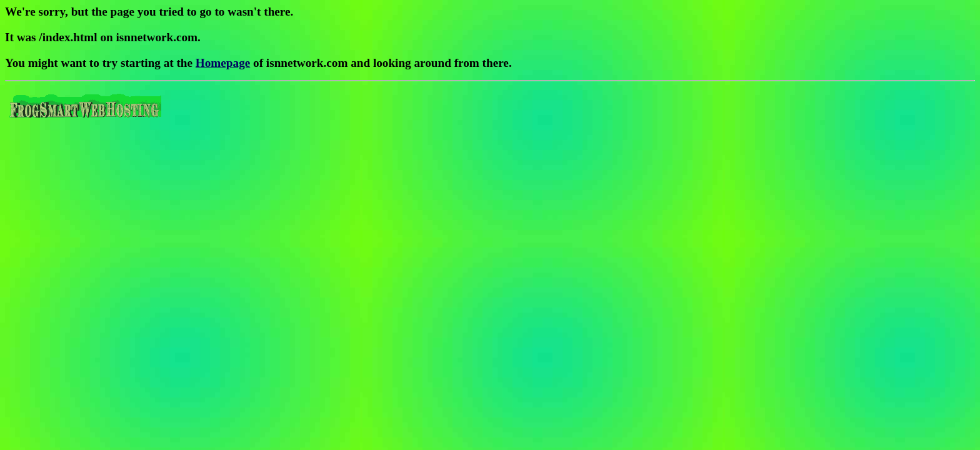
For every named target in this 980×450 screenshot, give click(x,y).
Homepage (223, 63)
